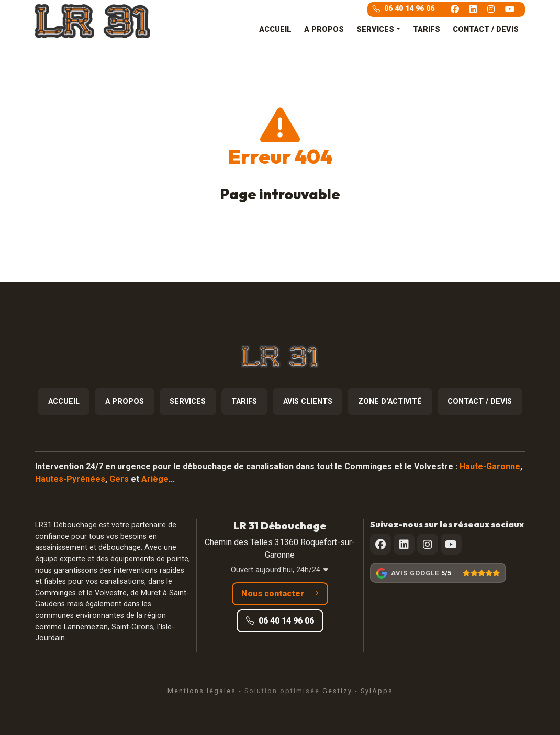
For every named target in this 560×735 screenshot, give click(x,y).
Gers (119, 479)
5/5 (446, 573)
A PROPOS (324, 30)
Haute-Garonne (490, 466)
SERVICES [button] (375, 30)
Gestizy (337, 691)
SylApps (377, 691)
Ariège (155, 479)
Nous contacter (280, 593)
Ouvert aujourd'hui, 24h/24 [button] (280, 570)
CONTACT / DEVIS (486, 30)
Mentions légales (202, 691)
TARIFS (427, 30)
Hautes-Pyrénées (70, 479)
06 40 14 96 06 (404, 9)
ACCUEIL (275, 30)
